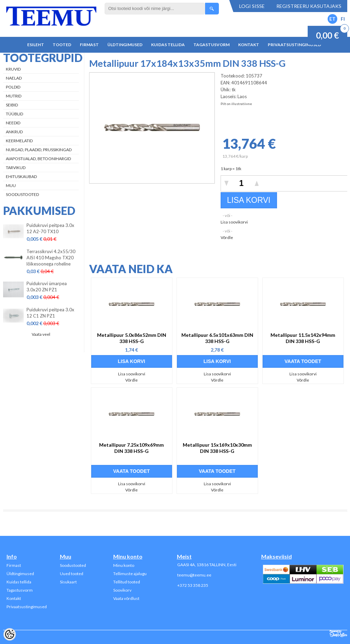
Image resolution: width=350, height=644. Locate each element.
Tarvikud (16, 168)
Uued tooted (72, 574)
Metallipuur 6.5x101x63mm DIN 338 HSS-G (217, 338)
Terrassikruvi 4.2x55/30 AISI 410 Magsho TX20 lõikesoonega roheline (51, 258)
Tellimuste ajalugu (130, 574)
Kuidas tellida (168, 45)
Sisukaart (68, 582)
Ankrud (14, 132)
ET (332, 19)
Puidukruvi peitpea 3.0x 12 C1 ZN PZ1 (50, 313)
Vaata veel (41, 334)
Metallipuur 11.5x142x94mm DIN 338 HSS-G (303, 338)
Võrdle (227, 237)
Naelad (14, 78)
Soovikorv (122, 590)
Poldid (13, 87)
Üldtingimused (125, 45)
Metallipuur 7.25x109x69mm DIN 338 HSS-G (131, 448)
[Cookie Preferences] (10, 634)
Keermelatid (19, 141)
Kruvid (13, 69)
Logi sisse (252, 6)
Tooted (62, 45)
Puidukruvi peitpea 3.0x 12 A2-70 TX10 (50, 228)
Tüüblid (14, 114)
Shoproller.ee (338, 634)
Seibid (12, 105)
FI (343, 19)
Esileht (36, 45)
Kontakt (249, 45)
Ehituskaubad (21, 176)
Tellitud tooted (127, 582)
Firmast (89, 45)
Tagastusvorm (211, 45)
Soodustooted (22, 194)
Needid (13, 123)
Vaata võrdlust (126, 598)
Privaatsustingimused (294, 45)
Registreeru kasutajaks (309, 6)
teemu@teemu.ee (194, 575)
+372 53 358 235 (193, 585)
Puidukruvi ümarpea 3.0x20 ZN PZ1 (47, 287)
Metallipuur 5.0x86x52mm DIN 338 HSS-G (132, 338)
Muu (11, 185)
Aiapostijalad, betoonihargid (38, 159)
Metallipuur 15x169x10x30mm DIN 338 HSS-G (217, 448)
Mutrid (14, 96)
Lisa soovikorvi (234, 222)
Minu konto (124, 565)
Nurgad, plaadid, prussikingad (39, 150)
